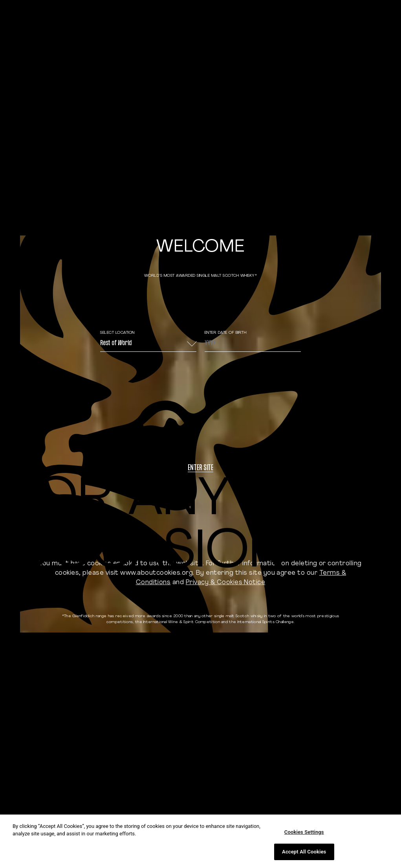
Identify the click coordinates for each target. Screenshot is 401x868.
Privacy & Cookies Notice (226, 583)
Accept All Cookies (304, 852)
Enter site (200, 468)
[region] (200, 841)
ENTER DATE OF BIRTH (226, 333)
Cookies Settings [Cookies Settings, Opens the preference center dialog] (304, 832)
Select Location (117, 333)
